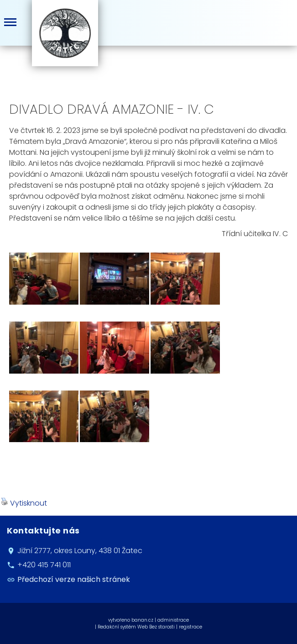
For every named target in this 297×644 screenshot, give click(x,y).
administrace (173, 620)
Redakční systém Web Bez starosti (136, 627)
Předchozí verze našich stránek (74, 579)
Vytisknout (24, 503)
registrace (190, 627)
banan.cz (142, 620)
